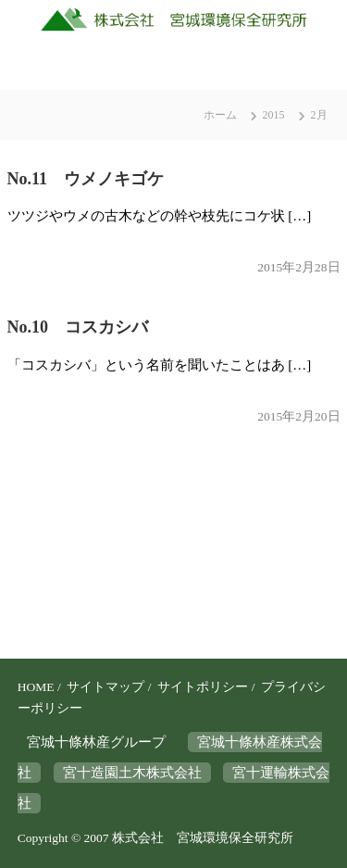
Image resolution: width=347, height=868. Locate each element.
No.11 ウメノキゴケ (86, 179)
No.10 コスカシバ (78, 327)
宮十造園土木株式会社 (132, 773)
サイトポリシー (203, 687)
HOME (36, 687)
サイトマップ (105, 687)
